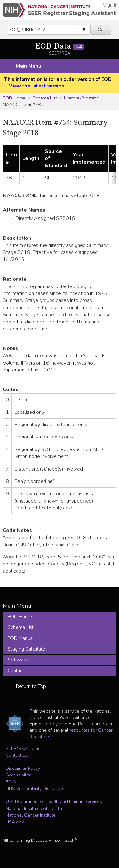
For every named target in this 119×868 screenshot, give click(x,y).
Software (18, 660)
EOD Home (14, 98)
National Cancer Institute (31, 815)
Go (101, 30)
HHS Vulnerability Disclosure (35, 788)
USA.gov (15, 822)
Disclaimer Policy (23, 768)
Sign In (110, 5)
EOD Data (60, 46)
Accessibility (18, 775)
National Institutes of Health (34, 808)
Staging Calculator (27, 649)
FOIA (11, 782)
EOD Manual (21, 638)
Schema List (45, 98)
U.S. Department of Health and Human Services (54, 801)
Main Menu (29, 66)
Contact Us (17, 755)
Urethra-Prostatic (81, 98)
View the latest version (36, 86)
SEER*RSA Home (23, 748)
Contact (16, 671)
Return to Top (31, 686)
